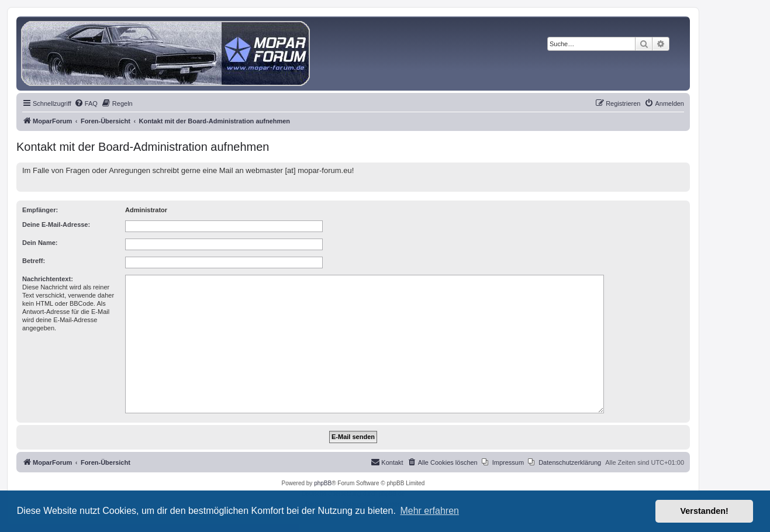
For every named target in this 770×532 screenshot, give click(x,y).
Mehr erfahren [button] (429, 511)
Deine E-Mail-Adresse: (56, 224)
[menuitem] (86, 103)
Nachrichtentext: (48, 279)
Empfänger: (40, 210)
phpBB (323, 483)
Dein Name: (40, 243)
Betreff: (34, 261)
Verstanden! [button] (705, 511)
